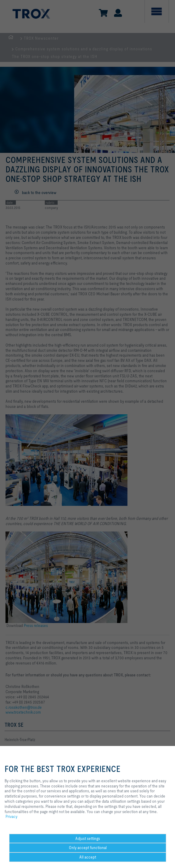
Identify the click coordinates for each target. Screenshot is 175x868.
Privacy (11, 816)
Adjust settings (88, 838)
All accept (88, 857)
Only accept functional (88, 848)
